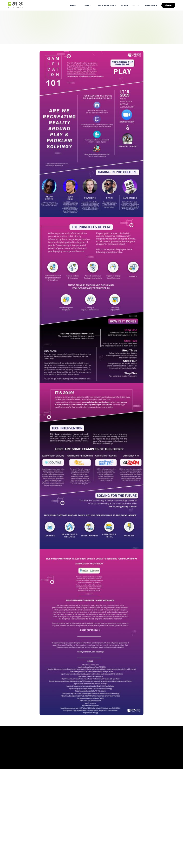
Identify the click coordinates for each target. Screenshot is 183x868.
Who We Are (151, 5)
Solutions (75, 5)
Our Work (124, 5)
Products (89, 5)
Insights (137, 5)
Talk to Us (168, 5)
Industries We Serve (107, 5)
